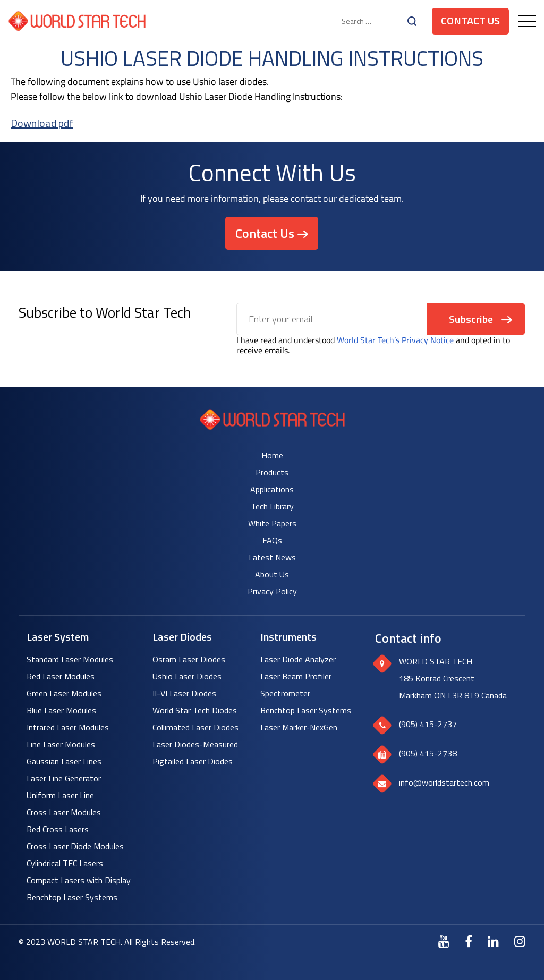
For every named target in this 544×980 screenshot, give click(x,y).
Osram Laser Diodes (189, 659)
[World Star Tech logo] (272, 427)
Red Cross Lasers (58, 829)
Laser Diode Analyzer (298, 659)
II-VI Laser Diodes (184, 693)
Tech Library (272, 506)
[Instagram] (520, 941)
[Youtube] (444, 941)
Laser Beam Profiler (296, 676)
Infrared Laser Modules (68, 727)
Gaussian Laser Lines (64, 761)
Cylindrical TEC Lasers (65, 863)
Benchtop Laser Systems (72, 897)
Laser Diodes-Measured (195, 744)
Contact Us (470, 20)
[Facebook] (469, 941)
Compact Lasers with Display (79, 880)
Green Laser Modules (64, 693)
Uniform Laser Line (60, 795)
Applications (272, 489)
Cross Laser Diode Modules (75, 846)
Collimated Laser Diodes (195, 727)
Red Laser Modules (61, 676)
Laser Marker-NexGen (299, 727)
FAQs (272, 540)
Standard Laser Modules (70, 659)
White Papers (272, 523)
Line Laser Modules (61, 744)
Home (272, 455)
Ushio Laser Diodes (187, 676)
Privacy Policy (272, 591)
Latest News (272, 557)
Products (272, 472)
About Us (272, 574)
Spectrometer (285, 693)
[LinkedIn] (493, 941)
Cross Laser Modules (64, 812)
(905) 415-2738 (428, 753)
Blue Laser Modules (61, 710)
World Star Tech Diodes (195, 710)
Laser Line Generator (64, 778)
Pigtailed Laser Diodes (193, 761)
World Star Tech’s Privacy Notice (395, 340)
